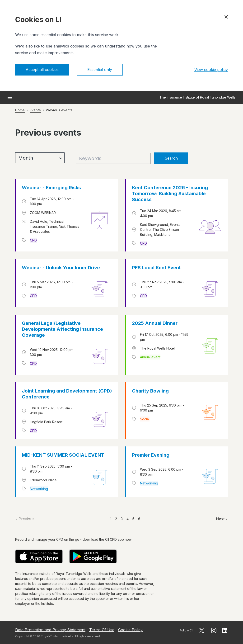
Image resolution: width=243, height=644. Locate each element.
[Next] (222, 519)
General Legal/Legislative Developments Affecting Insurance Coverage (62, 329)
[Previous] (25, 519)
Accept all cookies (42, 70)
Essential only (100, 70)
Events (35, 110)
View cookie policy (211, 70)
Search (171, 158)
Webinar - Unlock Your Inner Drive (61, 268)
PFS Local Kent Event (156, 268)
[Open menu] (10, 97)
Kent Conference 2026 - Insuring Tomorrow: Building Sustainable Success (170, 194)
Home (20, 110)
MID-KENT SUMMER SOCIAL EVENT (63, 455)
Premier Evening (151, 455)
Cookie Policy (130, 630)
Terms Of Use (102, 630)
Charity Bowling (150, 391)
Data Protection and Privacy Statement (50, 630)
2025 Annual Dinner (155, 323)
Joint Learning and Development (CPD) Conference (67, 394)
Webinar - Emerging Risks (51, 188)
